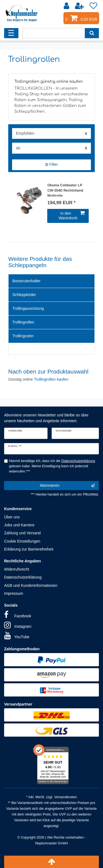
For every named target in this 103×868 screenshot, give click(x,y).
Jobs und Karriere (19, 525)
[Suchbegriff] (54, 33)
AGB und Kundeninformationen (31, 585)
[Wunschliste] (93, 6)
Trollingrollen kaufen (51, 379)
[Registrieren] (80, 6)
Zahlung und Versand (22, 533)
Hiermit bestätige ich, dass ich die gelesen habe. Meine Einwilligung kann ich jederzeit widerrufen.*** (52, 466)
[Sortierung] (51, 133)
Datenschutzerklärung (23, 577)
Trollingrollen (23, 322)
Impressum (14, 593)
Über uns (12, 517)
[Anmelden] (67, 6)
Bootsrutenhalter (27, 281)
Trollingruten (23, 336)
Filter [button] (51, 165)
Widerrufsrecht (17, 569)
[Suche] (92, 33)
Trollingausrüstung (28, 308)
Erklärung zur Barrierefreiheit (29, 549)
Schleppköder (24, 295)
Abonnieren (67, 486)
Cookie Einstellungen (22, 541)
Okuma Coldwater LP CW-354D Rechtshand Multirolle (65, 190)
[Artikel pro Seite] (51, 148)
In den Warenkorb (72, 216)
